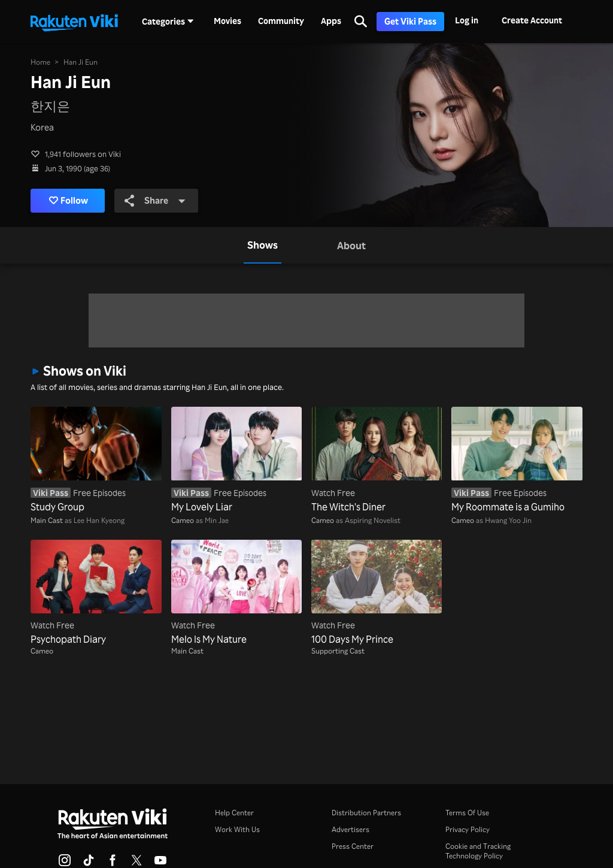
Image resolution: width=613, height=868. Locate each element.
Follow (69, 201)
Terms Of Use (467, 813)
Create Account (532, 20)
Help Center (234, 813)
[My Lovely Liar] (236, 460)
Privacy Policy (468, 829)
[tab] (263, 245)
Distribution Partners (366, 813)
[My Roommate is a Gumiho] (517, 460)
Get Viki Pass (410, 21)
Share (156, 201)
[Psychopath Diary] (96, 593)
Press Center (353, 846)
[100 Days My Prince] (377, 593)
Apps (331, 21)
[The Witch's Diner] (377, 460)
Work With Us (237, 829)
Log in (467, 20)
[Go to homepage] (74, 22)
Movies (227, 21)
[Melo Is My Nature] (236, 593)
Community (281, 21)
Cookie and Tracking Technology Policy (478, 851)
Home (40, 62)
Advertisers (350, 829)
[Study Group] (96, 460)
